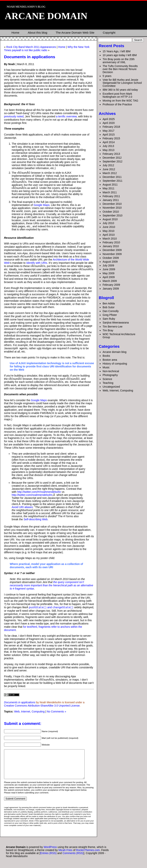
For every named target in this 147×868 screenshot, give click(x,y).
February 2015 (111, 138)
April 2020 (109, 123)
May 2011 (108, 188)
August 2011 (110, 185)
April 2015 (109, 135)
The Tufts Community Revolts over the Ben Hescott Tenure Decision (120, 69)
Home (15, 33)
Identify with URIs (37, 263)
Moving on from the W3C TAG (120, 101)
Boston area (110, 360)
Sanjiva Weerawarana (116, 323)
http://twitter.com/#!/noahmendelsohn (39, 492)
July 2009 (108, 265)
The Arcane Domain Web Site (75, 33)
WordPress (50, 853)
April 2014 (109, 142)
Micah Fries (66, 856)
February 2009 (111, 285)
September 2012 (113, 161)
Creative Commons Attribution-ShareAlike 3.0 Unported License (42, 705)
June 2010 (109, 227)
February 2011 (111, 196)
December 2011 (112, 177)
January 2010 (111, 246)
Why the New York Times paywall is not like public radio (47, 49)
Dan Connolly (111, 311)
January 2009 (111, 289)
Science (107, 379)
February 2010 (111, 242)
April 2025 (109, 119)
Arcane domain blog (115, 352)
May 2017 (108, 131)
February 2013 (111, 154)
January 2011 (111, 200)
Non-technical (111, 371)
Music (106, 367)
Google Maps (41, 205)
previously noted (14, 116)
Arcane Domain (46, 16)
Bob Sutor (109, 307)
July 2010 (108, 223)
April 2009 (109, 277)
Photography (110, 375)
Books (106, 356)
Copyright (109, 33)
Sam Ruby (109, 319)
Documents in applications (30, 57)
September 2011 (113, 181)
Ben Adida (109, 303)
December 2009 (112, 250)
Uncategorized (111, 387)
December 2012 (112, 158)
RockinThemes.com (88, 856)
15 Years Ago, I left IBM (117, 51)
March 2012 (110, 173)
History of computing (115, 364)
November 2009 (112, 254)
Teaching (108, 383)
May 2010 (108, 231)
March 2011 (110, 192)
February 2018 (111, 127)
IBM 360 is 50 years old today (120, 90)
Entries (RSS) (48, 859)
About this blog (38, 33)
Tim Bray (108, 330)
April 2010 (109, 235)
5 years (107, 76)
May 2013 (108, 150)
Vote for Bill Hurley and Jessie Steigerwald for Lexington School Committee (122, 83)
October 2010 (111, 212)
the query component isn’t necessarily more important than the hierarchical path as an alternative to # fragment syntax (51, 585)
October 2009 (111, 258)
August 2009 (110, 262)
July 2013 (108, 146)
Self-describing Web (36, 519)
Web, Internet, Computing (29, 711)
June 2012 (109, 169)
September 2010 (113, 215)
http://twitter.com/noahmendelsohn (32, 495)
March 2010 (110, 239)
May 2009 (108, 273)
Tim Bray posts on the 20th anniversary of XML (119, 61)
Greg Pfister (110, 315)
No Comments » (56, 711)
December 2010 (112, 204)
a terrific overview (66, 116)
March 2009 (110, 281)
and (51, 607)
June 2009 (109, 269)
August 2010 (110, 219)
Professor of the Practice (117, 104)
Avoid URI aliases (22, 507)
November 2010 (112, 208)
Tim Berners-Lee (113, 327)
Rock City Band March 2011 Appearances (31, 47)
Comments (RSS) (73, 859)
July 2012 (108, 165)
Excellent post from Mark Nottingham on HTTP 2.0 (117, 95)
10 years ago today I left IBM (120, 55)
